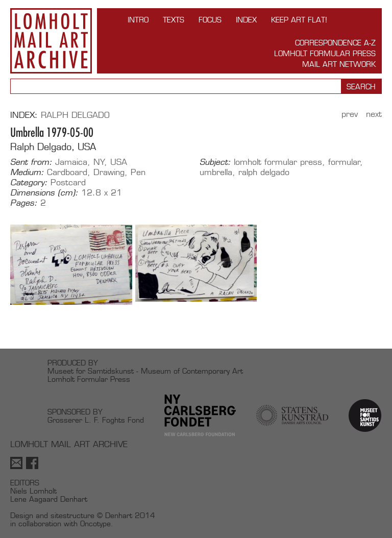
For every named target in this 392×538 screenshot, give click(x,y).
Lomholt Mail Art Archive (51, 41)
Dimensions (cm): (44, 193)
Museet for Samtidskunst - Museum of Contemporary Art (145, 371)
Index (246, 20)
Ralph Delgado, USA (53, 147)
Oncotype (95, 523)
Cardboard (67, 172)
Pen (138, 172)
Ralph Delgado (75, 115)
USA (119, 162)
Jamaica (71, 162)
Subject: (215, 162)
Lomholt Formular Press (325, 53)
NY (99, 162)
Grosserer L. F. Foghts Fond (96, 420)
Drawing (109, 172)
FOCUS (210, 20)
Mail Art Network (339, 64)
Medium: (27, 173)
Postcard (68, 182)
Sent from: (31, 162)
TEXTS (174, 20)
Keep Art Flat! (299, 20)
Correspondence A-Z (335, 43)
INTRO (138, 20)
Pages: (24, 203)
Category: (29, 183)
